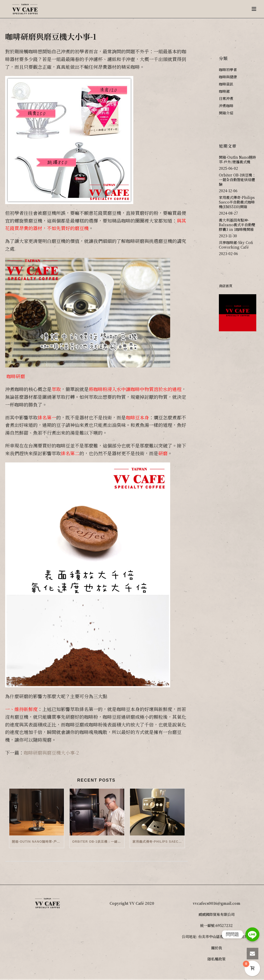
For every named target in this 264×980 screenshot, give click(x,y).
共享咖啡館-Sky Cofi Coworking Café (236, 245)
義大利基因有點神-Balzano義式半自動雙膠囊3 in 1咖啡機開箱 (237, 225)
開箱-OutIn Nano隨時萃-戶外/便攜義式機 (38, 842)
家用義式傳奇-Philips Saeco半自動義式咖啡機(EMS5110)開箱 (159, 842)
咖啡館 (224, 91)
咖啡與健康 (228, 77)
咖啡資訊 (226, 84)
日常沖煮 (226, 98)
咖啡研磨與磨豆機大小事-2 (51, 753)
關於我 (217, 948)
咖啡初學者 (228, 70)
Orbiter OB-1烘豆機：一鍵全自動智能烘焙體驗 (98, 842)
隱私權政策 (217, 959)
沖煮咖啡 (226, 106)
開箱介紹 (226, 113)
